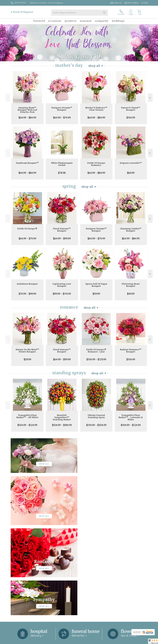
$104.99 (131, 118)
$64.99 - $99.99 (62, 238)
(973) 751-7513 (20, 3)
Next (150, 98)
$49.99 (131, 294)
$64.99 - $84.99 (27, 118)
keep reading (90, 566)
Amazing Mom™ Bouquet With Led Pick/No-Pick (27, 110)
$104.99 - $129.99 (96, 359)
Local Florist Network (128, 642)
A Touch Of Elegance (22, 12)
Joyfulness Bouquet (27, 284)
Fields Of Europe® (27, 229)
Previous (8, 98)
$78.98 (62, 173)
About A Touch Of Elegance (23, 562)
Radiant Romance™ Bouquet (131, 351)
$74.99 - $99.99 (27, 294)
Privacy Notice (113, 642)
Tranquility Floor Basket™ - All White (27, 416)
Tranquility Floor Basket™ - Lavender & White (131, 417)
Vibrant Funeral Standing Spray (96, 416)
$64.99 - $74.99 (62, 118)
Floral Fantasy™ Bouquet (62, 230)
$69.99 (131, 173)
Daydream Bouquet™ (27, 163)
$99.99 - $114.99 (62, 294)
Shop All (94, 66)
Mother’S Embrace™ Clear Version (96, 109)
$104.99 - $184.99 (62, 425)
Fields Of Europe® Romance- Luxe (96, 351)
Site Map (142, 642)
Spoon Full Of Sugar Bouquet (96, 285)
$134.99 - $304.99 (96, 425)
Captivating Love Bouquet (62, 285)
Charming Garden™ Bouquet (131, 230)
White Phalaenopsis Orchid (62, 164)
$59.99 (96, 294)
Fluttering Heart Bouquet (131, 285)
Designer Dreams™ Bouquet (62, 109)
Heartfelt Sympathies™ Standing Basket (62, 417)
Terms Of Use (100, 642)
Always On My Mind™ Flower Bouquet (27, 351)
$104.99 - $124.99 (27, 425)
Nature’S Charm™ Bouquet (131, 109)
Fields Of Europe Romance (96, 164)
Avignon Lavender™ (131, 163)
